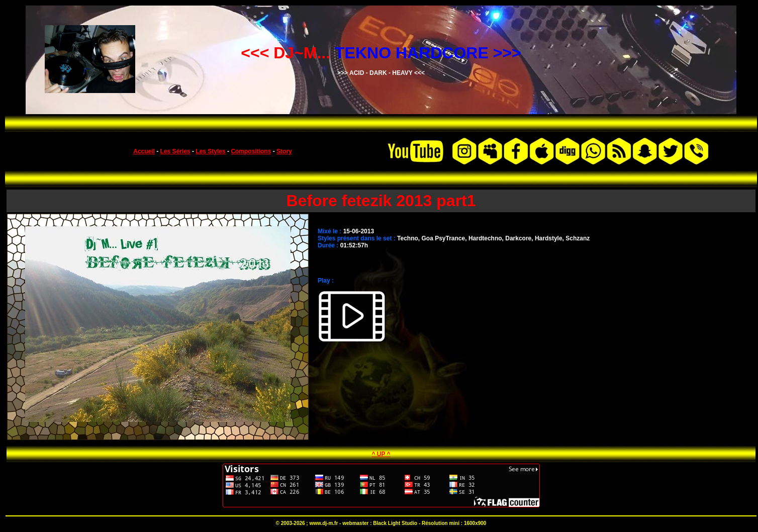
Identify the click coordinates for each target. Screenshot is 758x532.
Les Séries (175, 151)
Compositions (251, 151)
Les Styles (210, 151)
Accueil (144, 151)
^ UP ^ (381, 454)
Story (284, 151)
